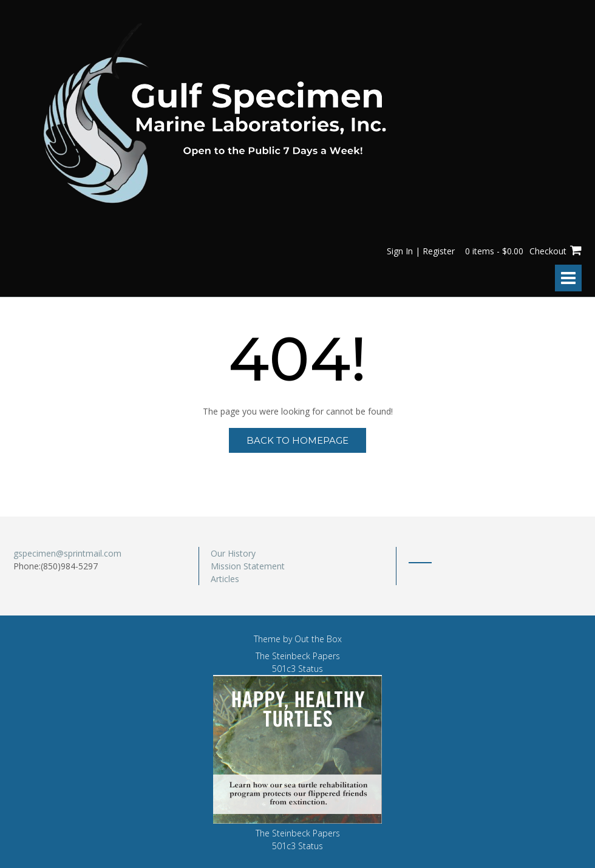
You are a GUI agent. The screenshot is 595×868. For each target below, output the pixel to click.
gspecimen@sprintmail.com (67, 553)
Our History (233, 553)
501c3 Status (297, 669)
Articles (225, 579)
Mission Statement (248, 566)
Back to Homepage (297, 440)
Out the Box (318, 639)
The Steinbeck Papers (298, 656)
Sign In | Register (421, 251)
